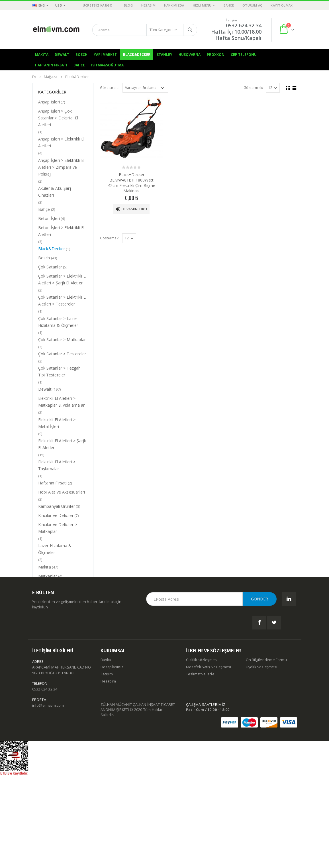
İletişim (107, 767)
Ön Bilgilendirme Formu (266, 752)
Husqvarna (190, 55)
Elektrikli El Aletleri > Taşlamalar (57, 465)
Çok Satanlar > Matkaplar (62, 340)
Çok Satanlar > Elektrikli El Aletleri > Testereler (63, 300)
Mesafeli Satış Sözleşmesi (209, 760)
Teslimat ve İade (200, 767)
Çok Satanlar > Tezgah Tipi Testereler (60, 371)
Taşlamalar (49, 609)
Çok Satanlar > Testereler (62, 354)
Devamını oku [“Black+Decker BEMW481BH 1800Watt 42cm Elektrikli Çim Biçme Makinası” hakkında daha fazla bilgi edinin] (134, 209)
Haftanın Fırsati (53, 483)
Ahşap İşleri (49, 102)
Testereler (48, 618)
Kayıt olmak (282, 5)
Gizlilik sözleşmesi (202, 752)
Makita (42, 55)
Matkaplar (48, 576)
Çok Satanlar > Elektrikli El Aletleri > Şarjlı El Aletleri (63, 279)
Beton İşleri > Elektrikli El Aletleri (61, 231)
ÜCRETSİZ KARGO (98, 5)
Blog (128, 5)
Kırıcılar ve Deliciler (56, 515)
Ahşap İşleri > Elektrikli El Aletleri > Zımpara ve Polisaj (61, 167)
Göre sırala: (110, 88)
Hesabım (148, 5)
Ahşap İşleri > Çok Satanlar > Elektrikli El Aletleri (58, 118)
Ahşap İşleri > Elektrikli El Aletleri (61, 142)
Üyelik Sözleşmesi (261, 760)
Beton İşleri (49, 218)
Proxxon (216, 55)
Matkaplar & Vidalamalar (62, 585)
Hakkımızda (174, 5)
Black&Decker (137, 55)
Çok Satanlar (50, 267)
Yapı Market (105, 55)
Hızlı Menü (202, 5)
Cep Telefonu (244, 55)
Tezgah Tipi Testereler (59, 627)
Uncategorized (52, 636)
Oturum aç (252, 5)
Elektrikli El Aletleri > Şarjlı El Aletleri (62, 444)
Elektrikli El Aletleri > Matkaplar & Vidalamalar (62, 402)
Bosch (81, 55)
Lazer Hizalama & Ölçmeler (55, 549)
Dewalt (62, 55)
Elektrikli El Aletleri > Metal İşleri (57, 423)
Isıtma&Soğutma (107, 65)
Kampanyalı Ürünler (57, 506)
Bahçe (229, 5)
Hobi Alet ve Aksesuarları (62, 492)
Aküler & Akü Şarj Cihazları (55, 192)
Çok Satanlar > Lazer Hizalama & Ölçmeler (58, 322)
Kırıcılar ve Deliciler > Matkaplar (58, 528)
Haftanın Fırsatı (51, 65)
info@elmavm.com (48, 798)
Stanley (164, 55)
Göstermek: (253, 88)
